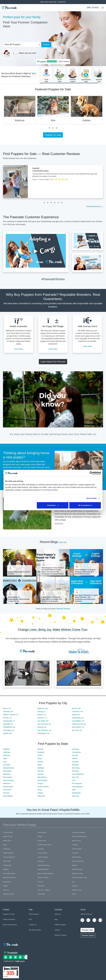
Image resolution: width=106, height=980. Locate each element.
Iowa (5, 762)
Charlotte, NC (8, 711)
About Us (58, 914)
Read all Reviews (93, 206)
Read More (59, 523)
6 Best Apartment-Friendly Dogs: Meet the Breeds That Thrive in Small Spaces (52, 599)
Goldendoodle (76, 857)
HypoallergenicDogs (86, 75)
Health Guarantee (9, 919)
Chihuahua (7, 849)
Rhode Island (8, 787)
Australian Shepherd (78, 832)
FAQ (30, 919)
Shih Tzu (6, 890)
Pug (73, 882)
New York (75, 777)
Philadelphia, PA (9, 727)
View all (63, 542)
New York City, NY (44, 724)
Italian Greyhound (78, 861)
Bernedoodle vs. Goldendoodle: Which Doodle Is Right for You (19, 599)
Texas (40, 790)
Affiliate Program (60, 925)
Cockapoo (41, 849)
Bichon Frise (7, 841)
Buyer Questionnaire (10, 925)
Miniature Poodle (77, 874)
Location (38, 930)
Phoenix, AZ (42, 727)
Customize (53, 505)
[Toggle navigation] (102, 8)
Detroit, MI (76, 715)
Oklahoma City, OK (79, 724)
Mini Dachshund (77, 869)
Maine (40, 765)
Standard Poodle (9, 894)
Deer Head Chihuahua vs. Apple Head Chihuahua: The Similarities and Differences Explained (86, 598)
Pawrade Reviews (63, 609)
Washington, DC (43, 733)
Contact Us (33, 925)
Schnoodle (41, 886)
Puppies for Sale (53, 135)
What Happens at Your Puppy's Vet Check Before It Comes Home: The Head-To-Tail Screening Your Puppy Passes (53, 571)
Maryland (75, 765)
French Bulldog (42, 853)
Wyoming (75, 796)
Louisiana (7, 765)
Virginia (40, 793)
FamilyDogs (60, 75)
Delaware (7, 755)
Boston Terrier (76, 841)
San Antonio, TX (78, 727)
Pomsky (40, 882)
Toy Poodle (41, 894)
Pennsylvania (77, 783)
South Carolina (43, 787)
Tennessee (7, 790)
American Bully (8, 832)
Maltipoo (6, 869)
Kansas (40, 762)
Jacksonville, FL (9, 721)
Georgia (75, 755)
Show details (92, 498)
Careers (57, 930)
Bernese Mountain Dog (79, 836)
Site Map (32, 930)
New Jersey (7, 777)
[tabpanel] (53, 111)
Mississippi (7, 771)
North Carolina (8, 780)
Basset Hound (8, 836)
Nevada (40, 774)
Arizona (40, 749)
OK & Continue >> (85, 505)
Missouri (41, 771)
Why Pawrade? (34, 914)
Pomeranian (7, 882)
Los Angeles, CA (78, 721)
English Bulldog (8, 853)
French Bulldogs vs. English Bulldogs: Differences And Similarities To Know (85, 572)
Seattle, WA (7, 733)
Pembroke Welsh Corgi (79, 878)
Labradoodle (7, 865)
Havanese (41, 861)
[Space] (10, 944)
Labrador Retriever (44, 865)
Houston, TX (42, 718)
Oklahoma (7, 783)
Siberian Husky (77, 890)
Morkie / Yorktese (43, 878)
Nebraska (7, 774)
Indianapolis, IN (78, 718)
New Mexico (42, 777)
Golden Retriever (43, 857)
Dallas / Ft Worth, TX (11, 715)
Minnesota (76, 768)
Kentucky (75, 762)
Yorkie (74, 894)
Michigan (41, 768)
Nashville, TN (8, 724)
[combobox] (21, 44)
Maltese (74, 865)
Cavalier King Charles (45, 845)
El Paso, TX (7, 718)
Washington (76, 793)
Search (46, 45)
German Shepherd (9, 857)
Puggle (5, 886)
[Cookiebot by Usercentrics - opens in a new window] (91, 473)
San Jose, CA (77, 730)
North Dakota (42, 780)
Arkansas (75, 749)
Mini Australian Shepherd (46, 874)
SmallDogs (46, 75)
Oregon (40, 783)
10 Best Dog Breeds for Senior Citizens (19, 573)
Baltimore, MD (43, 708)
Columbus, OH (77, 711)
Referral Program (61, 935)
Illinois (40, 758)
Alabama (6, 749)
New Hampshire (78, 774)
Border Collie (42, 841)
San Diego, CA (9, 730)
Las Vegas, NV (43, 721)
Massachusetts (9, 768)
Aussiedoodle (42, 832)
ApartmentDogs (99, 75)
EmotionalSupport (73, 75)
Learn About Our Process (53, 362)
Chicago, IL (42, 711)
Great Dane (7, 861)
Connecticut (76, 752)
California (7, 752)
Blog (56, 919)
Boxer (5, 845)
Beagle (40, 836)
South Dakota (77, 787)
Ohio (74, 780)
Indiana (75, 758)
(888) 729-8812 (93, 8)
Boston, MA (76, 708)
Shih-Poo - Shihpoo (44, 890)
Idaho (5, 758)
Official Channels (86, 914)
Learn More (19, 349)
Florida (40, 755)
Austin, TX (7, 708)
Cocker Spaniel (77, 849)
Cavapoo (75, 845)
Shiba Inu (75, 886)
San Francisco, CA (44, 730)
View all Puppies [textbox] (12, 44)
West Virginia (8, 796)
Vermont (6, 793)
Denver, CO (42, 715)
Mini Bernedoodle (43, 869)
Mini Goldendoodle (9, 874)
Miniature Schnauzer (10, 878)
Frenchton (75, 853)
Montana (75, 771)
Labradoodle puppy (40, 171)
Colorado (41, 752)
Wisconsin (41, 796)
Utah (74, 790)
